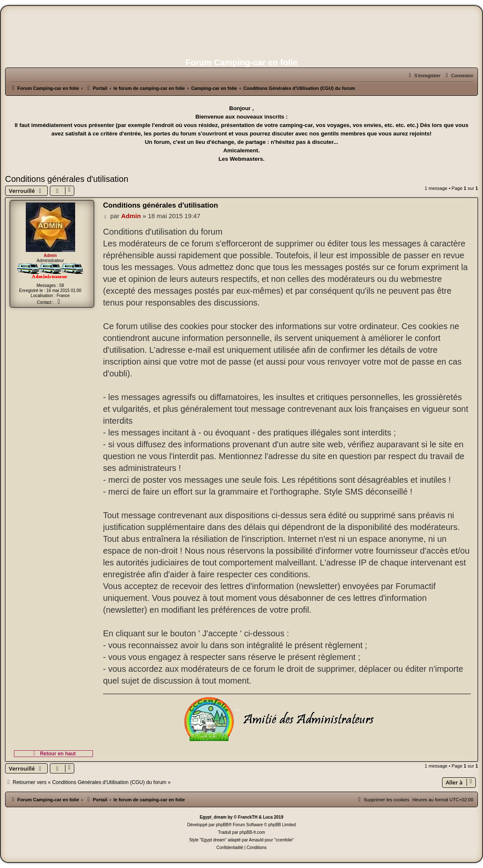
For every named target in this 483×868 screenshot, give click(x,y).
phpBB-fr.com (252, 832)
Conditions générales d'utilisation (67, 179)
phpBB (222, 825)
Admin (50, 256)
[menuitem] (458, 76)
